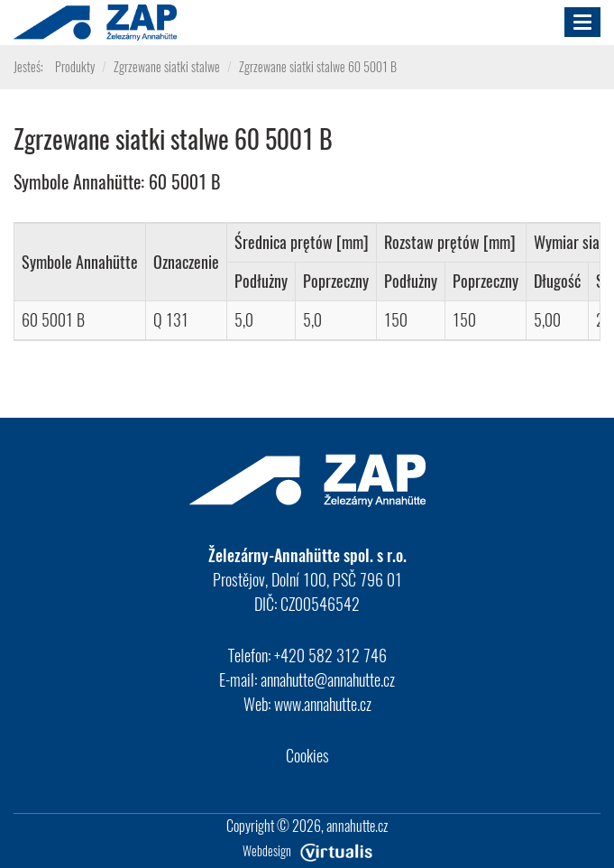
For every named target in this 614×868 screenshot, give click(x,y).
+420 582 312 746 (330, 655)
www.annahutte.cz (323, 704)
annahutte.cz (357, 826)
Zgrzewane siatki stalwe (167, 66)
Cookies (307, 755)
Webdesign (307, 850)
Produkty (75, 66)
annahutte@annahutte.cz (328, 679)
